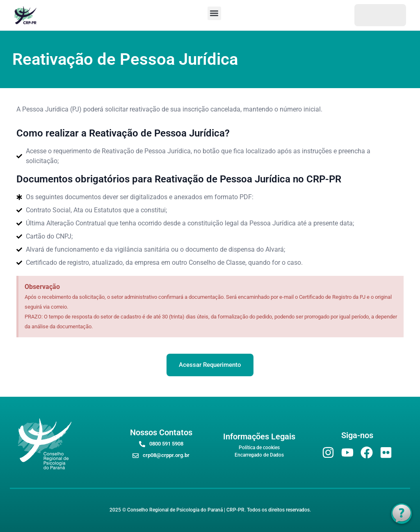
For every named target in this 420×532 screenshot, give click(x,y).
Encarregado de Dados (259, 455)
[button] (214, 13)
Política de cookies (259, 448)
